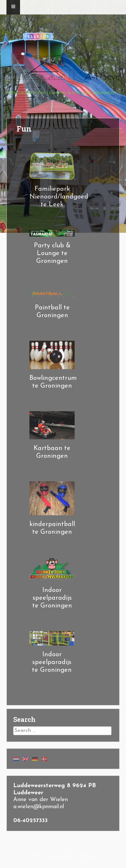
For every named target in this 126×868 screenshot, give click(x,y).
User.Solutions (86, 856)
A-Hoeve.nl (37, 856)
